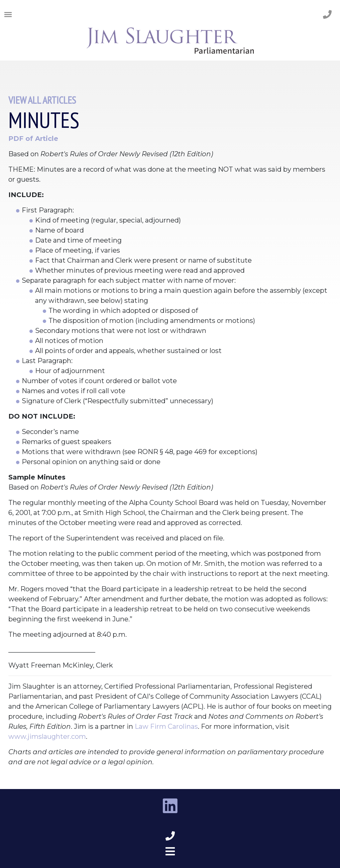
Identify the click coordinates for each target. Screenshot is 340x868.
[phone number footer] (170, 836)
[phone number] (327, 15)
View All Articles (42, 100)
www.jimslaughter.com (47, 736)
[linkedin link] (170, 806)
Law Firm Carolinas (166, 726)
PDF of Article (33, 139)
